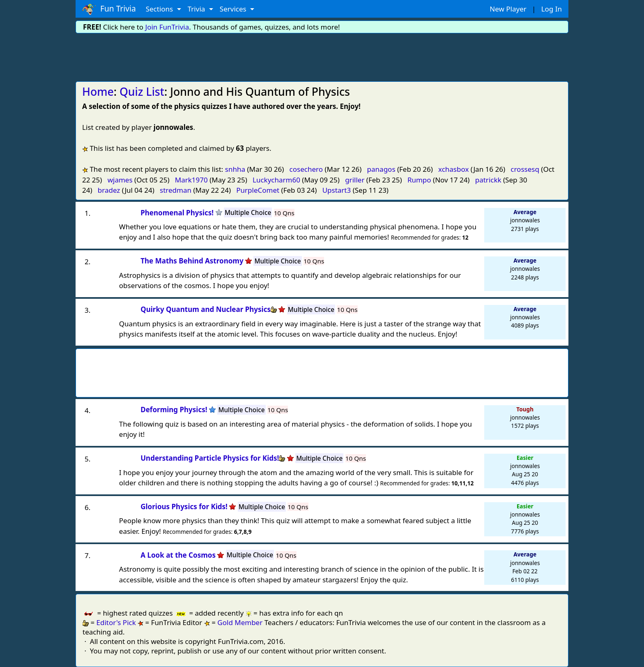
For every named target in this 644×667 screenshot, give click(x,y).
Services (234, 9)
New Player (508, 9)
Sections (160, 9)
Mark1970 (191, 180)
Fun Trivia (109, 9)
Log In (552, 9)
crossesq (525, 169)
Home (98, 92)
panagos (381, 169)
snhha (235, 169)
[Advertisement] (322, 56)
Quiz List (142, 92)
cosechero (306, 169)
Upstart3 (337, 190)
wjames (120, 180)
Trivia (197, 9)
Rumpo (419, 180)
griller (355, 180)
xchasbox (453, 169)
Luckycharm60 (276, 180)
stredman (176, 190)
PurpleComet (258, 190)
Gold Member (240, 622)
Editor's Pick (116, 622)
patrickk (488, 180)
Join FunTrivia (167, 27)
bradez (109, 190)
